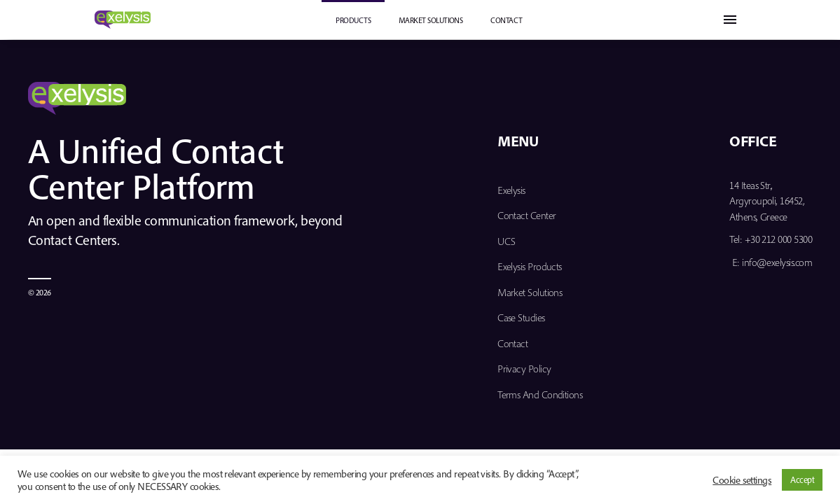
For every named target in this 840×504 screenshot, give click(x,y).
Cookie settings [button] (742, 480)
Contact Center (526, 215)
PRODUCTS (353, 20)
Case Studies (521, 317)
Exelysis (511, 190)
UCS (506, 241)
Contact (506, 20)
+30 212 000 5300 (778, 239)
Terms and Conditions (540, 394)
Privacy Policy (524, 369)
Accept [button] (802, 479)
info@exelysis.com (777, 262)
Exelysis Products (530, 266)
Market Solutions (431, 20)
